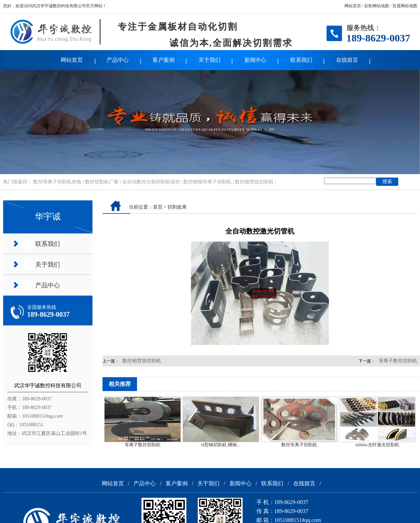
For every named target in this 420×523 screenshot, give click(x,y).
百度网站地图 (405, 6)
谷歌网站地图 (377, 6)
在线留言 (347, 60)
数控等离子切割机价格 (57, 182)
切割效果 (177, 207)
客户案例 (164, 60)
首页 (158, 207)
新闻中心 (255, 60)
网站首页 (353, 6)
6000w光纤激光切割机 (377, 445)
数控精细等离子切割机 (207, 182)
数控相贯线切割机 (254, 182)
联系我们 (301, 60)
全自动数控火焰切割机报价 (151, 182)
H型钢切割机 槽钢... (221, 445)
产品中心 (118, 60)
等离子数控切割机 (143, 445)
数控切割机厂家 (102, 182)
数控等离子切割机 (299, 445)
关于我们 (209, 60)
